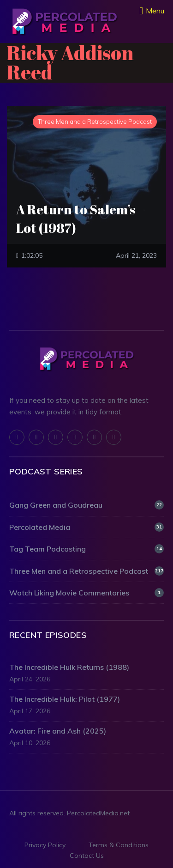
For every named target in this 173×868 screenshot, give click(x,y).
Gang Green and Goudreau (86, 505)
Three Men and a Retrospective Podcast (86, 571)
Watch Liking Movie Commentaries (86, 593)
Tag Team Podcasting (86, 549)
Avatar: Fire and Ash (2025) (58, 731)
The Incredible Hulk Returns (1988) (69, 667)
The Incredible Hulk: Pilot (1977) (65, 699)
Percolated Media (86, 527)
